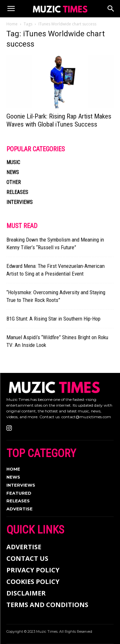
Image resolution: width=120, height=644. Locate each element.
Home (12, 24)
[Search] (111, 9)
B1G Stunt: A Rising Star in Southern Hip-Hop (53, 319)
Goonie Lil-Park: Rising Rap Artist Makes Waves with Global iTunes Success (59, 120)
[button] (11, 9)
